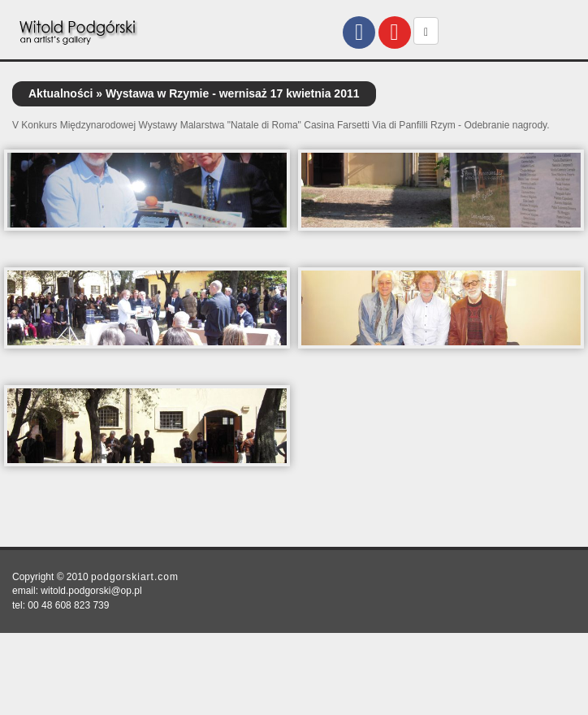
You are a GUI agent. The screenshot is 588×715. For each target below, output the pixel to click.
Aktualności (61, 93)
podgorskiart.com (135, 577)
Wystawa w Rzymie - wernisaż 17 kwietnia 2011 (233, 93)
